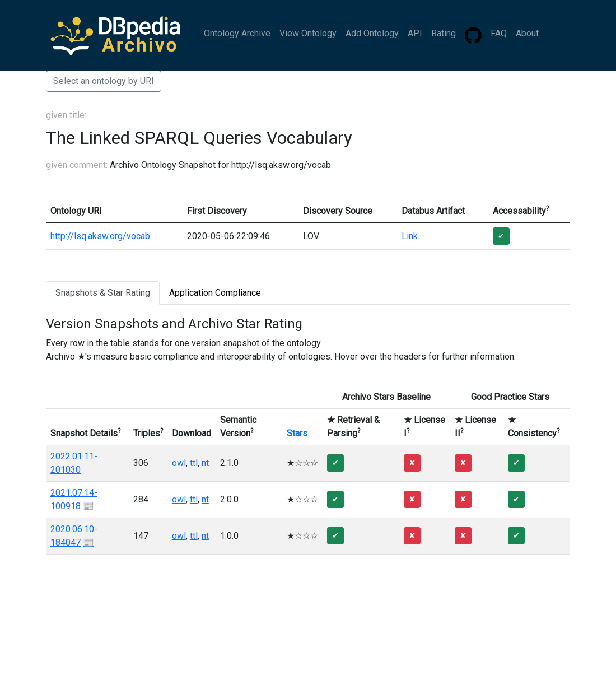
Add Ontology (372, 33)
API (415, 33)
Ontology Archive (237, 33)
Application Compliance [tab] (215, 293)
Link (410, 236)
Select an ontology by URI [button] (104, 81)
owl (179, 463)
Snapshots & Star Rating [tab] (103, 293)
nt (205, 463)
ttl (194, 463)
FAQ (499, 33)
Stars (297, 433)
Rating (444, 33)
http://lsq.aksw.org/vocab (100, 236)
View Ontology (308, 33)
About (527, 33)
